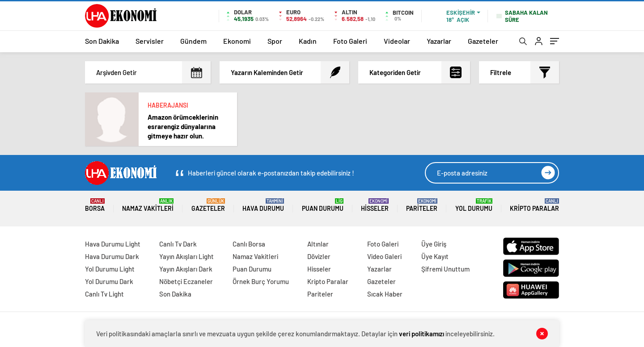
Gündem (193, 41)
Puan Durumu (323, 205)
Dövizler (319, 256)
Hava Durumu (263, 205)
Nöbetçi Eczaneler (186, 281)
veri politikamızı (422, 334)
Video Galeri (384, 256)
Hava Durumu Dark (112, 256)
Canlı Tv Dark (178, 244)
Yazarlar (439, 41)
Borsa (95, 205)
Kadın (308, 41)
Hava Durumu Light (113, 244)
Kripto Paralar (534, 205)
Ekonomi (237, 41)
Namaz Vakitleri (148, 205)
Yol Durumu (474, 205)
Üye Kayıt (435, 256)
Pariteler (422, 205)
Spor (275, 41)
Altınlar (318, 244)
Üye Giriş (434, 244)
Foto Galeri (350, 41)
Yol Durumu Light (110, 269)
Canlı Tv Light (104, 294)
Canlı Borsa (249, 244)
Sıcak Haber (385, 294)
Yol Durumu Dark (109, 281)
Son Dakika (102, 41)
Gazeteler (483, 41)
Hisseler (375, 205)
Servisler (150, 41)
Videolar (397, 41)
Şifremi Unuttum (445, 269)
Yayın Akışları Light (186, 256)
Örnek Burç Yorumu (261, 281)
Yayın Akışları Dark (186, 269)
